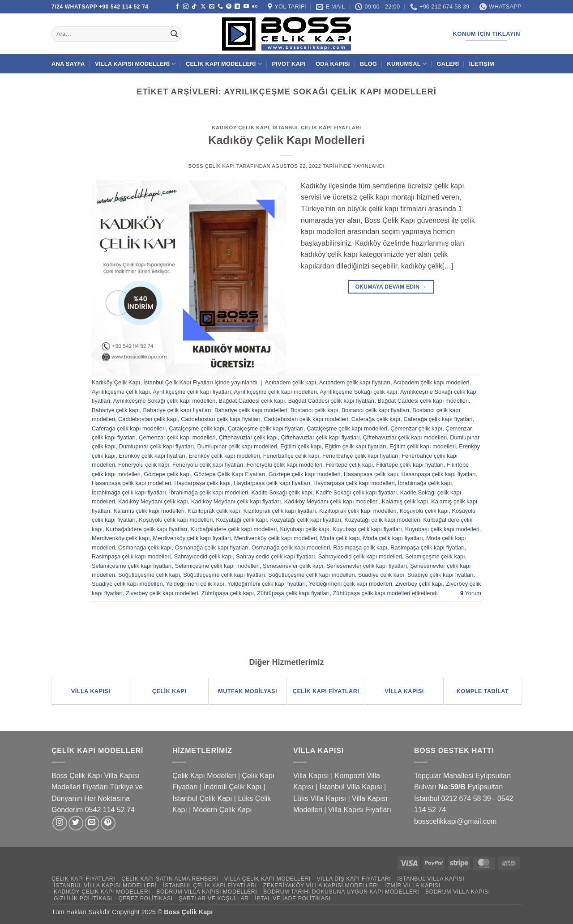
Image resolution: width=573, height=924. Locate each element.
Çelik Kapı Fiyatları (83, 879)
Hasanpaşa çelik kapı (371, 474)
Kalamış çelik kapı (405, 501)
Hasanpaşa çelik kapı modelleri (131, 483)
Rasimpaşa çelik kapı (360, 547)
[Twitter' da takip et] (76, 823)
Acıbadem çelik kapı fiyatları (355, 382)
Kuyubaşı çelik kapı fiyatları (367, 529)
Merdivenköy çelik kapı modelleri (276, 538)
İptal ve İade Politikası (293, 898)
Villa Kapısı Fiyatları (360, 810)
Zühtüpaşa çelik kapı (228, 593)
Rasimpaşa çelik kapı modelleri (131, 556)
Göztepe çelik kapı (167, 474)
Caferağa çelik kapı (376, 419)
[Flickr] (255, 7)
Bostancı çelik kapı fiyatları (376, 410)
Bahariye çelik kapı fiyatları (177, 410)
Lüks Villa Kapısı (320, 798)
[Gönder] (174, 34)
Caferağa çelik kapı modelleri (129, 428)
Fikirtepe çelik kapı (349, 465)
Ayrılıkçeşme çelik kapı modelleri (275, 392)
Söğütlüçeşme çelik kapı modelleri (311, 575)
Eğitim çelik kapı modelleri (423, 446)
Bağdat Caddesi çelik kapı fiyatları (331, 401)
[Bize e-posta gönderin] (212, 7)
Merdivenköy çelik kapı (121, 538)
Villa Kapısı (311, 776)
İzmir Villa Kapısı (413, 886)
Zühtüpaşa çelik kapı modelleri (372, 593)
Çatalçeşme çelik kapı (197, 428)
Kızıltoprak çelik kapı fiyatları (280, 511)
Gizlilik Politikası (83, 898)
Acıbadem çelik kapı (291, 382)
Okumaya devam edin (391, 287)
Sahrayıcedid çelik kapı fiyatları (275, 556)
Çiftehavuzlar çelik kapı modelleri (405, 437)
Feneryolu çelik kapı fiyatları (208, 465)
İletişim (482, 64)
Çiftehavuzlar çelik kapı (248, 437)
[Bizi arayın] (220, 7)
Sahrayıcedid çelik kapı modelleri (360, 556)
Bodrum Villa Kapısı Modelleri (207, 892)
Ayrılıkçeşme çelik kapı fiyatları (192, 392)
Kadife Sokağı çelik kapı (282, 492)
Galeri (448, 64)
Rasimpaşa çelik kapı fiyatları (428, 547)
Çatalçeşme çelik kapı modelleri (347, 428)
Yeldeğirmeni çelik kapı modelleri (351, 584)
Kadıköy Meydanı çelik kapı (153, 501)
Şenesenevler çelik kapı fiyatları (367, 566)
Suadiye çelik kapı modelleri (127, 584)
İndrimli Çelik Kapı (233, 787)
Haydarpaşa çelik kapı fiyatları (272, 483)
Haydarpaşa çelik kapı (202, 483)
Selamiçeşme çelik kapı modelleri (217, 566)
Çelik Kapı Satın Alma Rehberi (170, 879)
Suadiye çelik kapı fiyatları (440, 575)
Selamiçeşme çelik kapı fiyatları (132, 566)
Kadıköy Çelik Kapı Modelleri (286, 140)
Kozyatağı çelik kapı (241, 520)
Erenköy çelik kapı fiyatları (152, 456)
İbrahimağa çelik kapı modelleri (209, 492)
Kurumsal (407, 64)
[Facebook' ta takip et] (177, 7)
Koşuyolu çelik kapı (424, 511)
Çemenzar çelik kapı (416, 428)
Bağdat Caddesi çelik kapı (252, 401)
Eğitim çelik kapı (301, 446)
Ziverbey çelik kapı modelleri (162, 593)
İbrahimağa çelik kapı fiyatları (129, 492)
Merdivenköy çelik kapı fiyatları (192, 538)
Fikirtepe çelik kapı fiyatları (410, 465)
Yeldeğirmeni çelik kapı (195, 584)
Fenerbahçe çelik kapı (291, 456)
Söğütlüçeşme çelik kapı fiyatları (224, 575)
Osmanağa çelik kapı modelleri (291, 547)
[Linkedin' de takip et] (237, 7)
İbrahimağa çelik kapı (425, 483)
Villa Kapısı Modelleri (135, 64)
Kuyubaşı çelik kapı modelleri (442, 529)
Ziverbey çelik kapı (419, 584)
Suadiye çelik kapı (381, 575)
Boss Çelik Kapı (212, 166)
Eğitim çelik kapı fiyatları (356, 446)
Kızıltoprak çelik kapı (214, 511)
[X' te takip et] (203, 7)
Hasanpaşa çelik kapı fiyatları (438, 474)
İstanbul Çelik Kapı (202, 798)
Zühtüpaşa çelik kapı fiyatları (293, 593)
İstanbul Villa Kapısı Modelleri (105, 886)
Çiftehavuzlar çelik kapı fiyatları (321, 437)
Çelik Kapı (198, 912)
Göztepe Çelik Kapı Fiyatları (229, 474)
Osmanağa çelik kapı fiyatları (212, 547)
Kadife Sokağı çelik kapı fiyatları (356, 492)
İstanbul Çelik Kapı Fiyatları (317, 128)
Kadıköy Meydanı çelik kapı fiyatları (236, 501)
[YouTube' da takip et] (246, 7)
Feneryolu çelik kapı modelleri (284, 465)
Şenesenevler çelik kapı (293, 566)
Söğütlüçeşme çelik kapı (149, 575)
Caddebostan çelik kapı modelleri (306, 419)
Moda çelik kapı (340, 538)
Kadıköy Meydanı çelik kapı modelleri (331, 501)
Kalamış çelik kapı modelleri (149, 511)
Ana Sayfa (68, 64)
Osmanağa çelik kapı (145, 547)
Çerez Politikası (145, 898)
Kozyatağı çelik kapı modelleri (382, 520)
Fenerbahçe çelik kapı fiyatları (360, 456)
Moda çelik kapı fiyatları (393, 538)
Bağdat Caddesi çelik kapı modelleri (423, 401)
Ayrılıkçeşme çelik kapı (121, 392)
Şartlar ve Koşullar (214, 898)
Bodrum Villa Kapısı (458, 892)
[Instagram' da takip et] (186, 7)
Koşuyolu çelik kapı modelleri (176, 520)
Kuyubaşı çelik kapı (304, 529)
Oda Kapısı (333, 64)
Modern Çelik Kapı (222, 810)
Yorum (471, 593)
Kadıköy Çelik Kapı (240, 128)
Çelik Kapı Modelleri (224, 64)
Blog (368, 64)
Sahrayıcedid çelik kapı (204, 556)
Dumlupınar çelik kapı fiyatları (156, 446)
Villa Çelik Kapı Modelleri (267, 879)
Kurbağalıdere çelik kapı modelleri (234, 529)
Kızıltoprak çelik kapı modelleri (358, 511)
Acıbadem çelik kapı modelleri (431, 382)
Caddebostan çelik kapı (148, 419)
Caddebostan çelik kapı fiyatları (221, 419)
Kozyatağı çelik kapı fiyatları (306, 520)
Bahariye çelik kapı (116, 410)
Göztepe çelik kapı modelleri (305, 474)
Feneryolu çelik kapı (144, 465)
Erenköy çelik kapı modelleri (224, 456)
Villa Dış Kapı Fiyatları (354, 879)
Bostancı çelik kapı (314, 410)
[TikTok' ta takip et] (194, 7)
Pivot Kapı (289, 64)
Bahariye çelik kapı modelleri (251, 410)
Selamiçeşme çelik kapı (435, 556)
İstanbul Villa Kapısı (351, 787)
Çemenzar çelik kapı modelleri (177, 437)
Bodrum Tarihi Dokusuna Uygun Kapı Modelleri (341, 892)
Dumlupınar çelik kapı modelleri (237, 446)
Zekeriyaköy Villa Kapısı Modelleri (321, 886)
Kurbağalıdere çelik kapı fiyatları (146, 529)
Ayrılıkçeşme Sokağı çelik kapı (358, 392)
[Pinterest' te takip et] (229, 7)
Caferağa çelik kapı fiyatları (438, 419)
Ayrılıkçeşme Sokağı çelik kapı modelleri (165, 401)
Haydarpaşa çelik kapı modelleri (354, 483)
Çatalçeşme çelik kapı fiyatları (266, 428)
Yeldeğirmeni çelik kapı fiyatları (267, 584)
